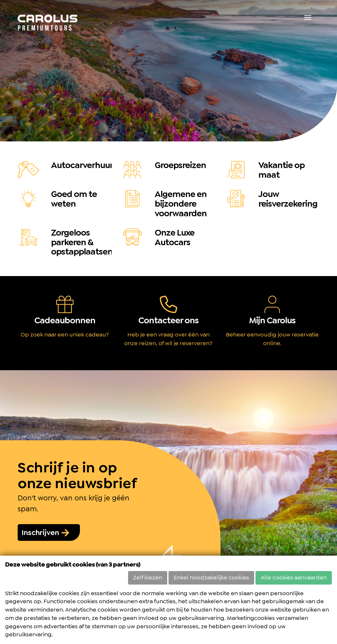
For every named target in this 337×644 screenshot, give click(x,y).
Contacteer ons (168, 320)
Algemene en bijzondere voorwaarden (181, 204)
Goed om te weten (74, 199)
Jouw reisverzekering (288, 199)
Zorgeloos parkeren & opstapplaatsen (82, 242)
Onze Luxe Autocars (175, 237)
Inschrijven (46, 532)
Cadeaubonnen (65, 320)
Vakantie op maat (281, 170)
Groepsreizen (180, 165)
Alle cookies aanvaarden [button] (294, 577)
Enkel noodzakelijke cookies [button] (211, 577)
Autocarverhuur (82, 165)
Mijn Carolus (272, 320)
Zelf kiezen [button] (148, 577)
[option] (168, 71)
